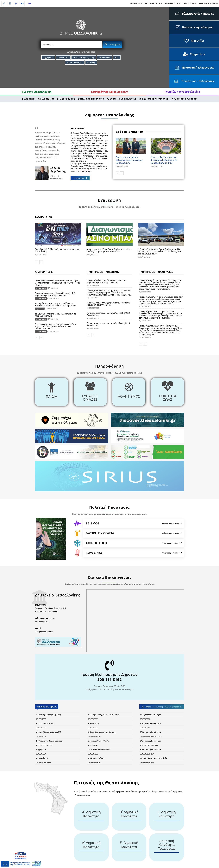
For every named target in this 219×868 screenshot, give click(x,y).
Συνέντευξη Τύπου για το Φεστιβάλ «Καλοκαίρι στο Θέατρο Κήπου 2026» (164, 160)
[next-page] (122, 173)
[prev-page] (117, 173)
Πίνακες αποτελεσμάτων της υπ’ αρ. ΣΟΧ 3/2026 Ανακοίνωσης (109, 314)
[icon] (77, 523)
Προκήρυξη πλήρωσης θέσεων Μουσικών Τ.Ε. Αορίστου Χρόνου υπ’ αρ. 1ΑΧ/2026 (55, 294)
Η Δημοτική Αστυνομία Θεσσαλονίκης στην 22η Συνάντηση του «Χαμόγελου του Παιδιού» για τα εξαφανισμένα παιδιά (160, 251)
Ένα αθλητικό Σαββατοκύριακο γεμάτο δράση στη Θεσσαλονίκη (58, 250)
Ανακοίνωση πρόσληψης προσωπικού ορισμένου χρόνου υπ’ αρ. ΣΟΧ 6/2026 (108, 304)
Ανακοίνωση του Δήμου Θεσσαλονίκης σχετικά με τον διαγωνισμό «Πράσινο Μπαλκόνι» (109, 250)
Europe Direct (40, 309)
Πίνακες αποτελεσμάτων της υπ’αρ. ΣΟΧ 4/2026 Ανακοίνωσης (108, 324)
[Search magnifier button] (112, 44)
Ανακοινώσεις (41, 288)
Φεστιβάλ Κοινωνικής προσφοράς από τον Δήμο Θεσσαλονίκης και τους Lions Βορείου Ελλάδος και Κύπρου (57, 283)
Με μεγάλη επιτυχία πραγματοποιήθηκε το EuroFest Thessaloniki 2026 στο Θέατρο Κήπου (56, 304)
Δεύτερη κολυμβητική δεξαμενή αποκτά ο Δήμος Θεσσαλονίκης (129, 160)
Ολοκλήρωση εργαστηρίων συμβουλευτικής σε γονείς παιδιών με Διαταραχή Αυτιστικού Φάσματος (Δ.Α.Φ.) (56, 326)
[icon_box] (51, 392)
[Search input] (72, 44)
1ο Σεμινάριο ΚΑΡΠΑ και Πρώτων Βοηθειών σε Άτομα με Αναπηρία (55, 315)
